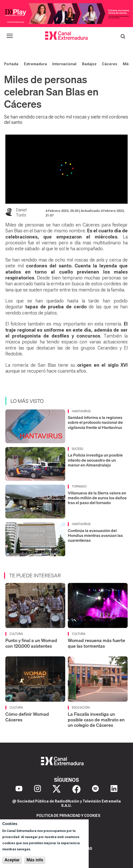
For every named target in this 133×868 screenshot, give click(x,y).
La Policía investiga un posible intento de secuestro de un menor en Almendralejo (95, 460)
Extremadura (35, 64)
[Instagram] (38, 789)
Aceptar (12, 860)
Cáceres (110, 64)
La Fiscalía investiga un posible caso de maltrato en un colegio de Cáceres (96, 720)
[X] (57, 789)
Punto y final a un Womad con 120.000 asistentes (31, 643)
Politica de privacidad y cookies (68, 816)
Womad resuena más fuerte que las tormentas (96, 643)
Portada (11, 64)
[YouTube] (19, 789)
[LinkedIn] (114, 789)
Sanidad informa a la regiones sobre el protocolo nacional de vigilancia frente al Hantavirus (95, 422)
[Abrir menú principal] (10, 36)
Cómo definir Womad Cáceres (27, 717)
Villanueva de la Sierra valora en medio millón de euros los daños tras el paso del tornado (97, 498)
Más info (35, 860)
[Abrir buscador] (123, 36)
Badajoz (89, 64)
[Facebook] (76, 789)
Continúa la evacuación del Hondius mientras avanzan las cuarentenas (95, 535)
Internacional (64, 64)
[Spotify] (95, 789)
